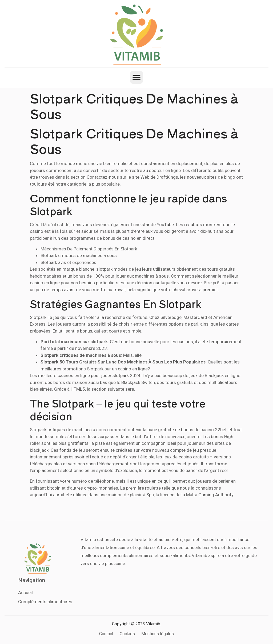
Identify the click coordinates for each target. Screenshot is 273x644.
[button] (136, 77)
